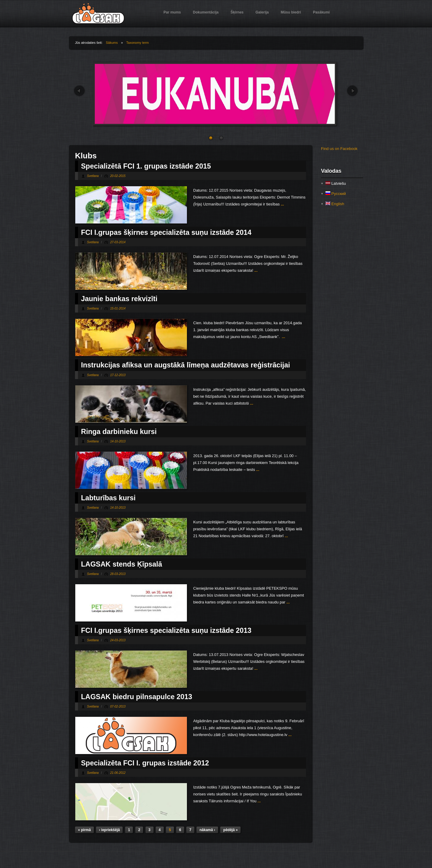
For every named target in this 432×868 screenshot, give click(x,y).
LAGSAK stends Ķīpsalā (121, 564)
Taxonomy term (138, 43)
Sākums (112, 43)
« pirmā (84, 830)
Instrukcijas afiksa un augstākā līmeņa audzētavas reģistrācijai (186, 365)
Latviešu (336, 183)
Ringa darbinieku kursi (119, 432)
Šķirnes (237, 12)
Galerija (262, 12)
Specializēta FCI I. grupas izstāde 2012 (145, 763)
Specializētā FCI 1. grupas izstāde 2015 (146, 166)
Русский (336, 194)
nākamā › (207, 830)
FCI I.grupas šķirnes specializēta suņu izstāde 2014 (166, 232)
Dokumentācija (206, 12)
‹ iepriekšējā (109, 830)
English (335, 204)
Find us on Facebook (339, 149)
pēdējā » (230, 830)
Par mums (172, 12)
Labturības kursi (108, 498)
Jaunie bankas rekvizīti (119, 299)
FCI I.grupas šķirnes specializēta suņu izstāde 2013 (166, 630)
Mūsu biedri (291, 12)
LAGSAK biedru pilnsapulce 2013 (136, 697)
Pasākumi (321, 12)
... (282, 204)
